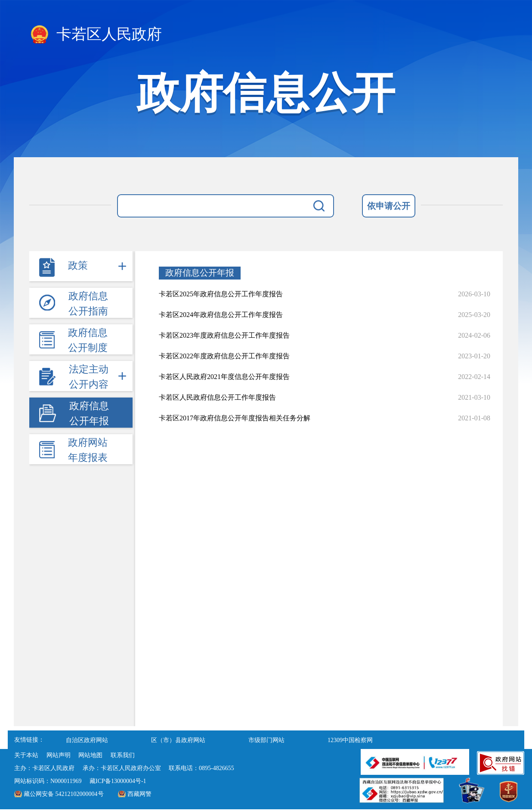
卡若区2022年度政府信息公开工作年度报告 (224, 356)
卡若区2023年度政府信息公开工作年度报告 (224, 335)
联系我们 (123, 755)
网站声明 (59, 755)
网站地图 (90, 755)
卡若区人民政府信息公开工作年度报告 (217, 397)
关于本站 (26, 755)
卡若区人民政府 (96, 35)
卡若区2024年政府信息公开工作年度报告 (221, 315)
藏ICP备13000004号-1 (118, 781)
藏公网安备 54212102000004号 (64, 794)
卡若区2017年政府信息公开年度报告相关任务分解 (235, 418)
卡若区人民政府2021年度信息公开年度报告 (224, 377)
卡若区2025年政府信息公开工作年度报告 (221, 294)
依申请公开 (389, 206)
